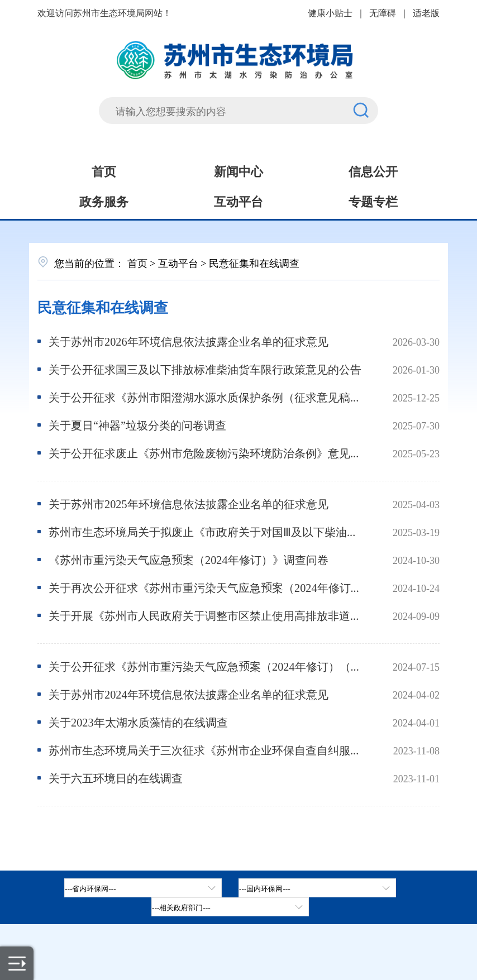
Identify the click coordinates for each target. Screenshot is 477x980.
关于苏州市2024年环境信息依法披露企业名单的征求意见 (189, 694)
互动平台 (238, 200)
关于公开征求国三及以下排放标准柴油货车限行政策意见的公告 (205, 369)
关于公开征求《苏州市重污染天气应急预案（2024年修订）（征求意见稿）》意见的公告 (205, 666)
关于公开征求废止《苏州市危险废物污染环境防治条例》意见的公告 (205, 453)
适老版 (426, 12)
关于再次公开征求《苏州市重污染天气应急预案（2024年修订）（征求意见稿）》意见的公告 (205, 587)
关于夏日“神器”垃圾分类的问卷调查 (137, 425)
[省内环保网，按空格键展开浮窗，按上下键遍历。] (143, 888)
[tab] (317, 888)
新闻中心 (238, 170)
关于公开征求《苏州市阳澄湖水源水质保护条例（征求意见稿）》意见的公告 (205, 397)
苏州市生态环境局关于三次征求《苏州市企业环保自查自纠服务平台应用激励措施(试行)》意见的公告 (205, 750)
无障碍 (383, 12)
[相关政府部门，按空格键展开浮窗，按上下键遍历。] (230, 907)
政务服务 (104, 200)
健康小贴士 (330, 12)
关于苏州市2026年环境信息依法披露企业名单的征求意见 (189, 341)
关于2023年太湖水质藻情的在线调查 (138, 722)
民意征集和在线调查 (103, 306)
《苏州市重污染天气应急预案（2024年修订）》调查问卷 (189, 559)
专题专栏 (373, 200)
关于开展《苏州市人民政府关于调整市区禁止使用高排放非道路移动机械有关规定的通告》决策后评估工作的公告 (205, 615)
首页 (104, 170)
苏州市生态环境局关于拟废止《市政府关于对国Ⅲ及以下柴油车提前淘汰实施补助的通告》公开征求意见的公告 (205, 531)
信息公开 (373, 170)
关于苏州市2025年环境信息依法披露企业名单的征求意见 (189, 503)
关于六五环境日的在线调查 (116, 778)
